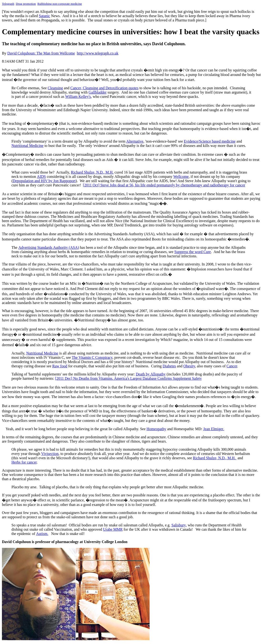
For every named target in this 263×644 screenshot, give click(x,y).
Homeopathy (156, 429)
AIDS (41, 177)
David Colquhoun (41, 53)
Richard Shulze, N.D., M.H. (92, 172)
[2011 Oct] (92, 185)
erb (24, 462)
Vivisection (50, 454)
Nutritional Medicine (28, 146)
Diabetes (169, 366)
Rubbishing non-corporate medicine (60, 4)
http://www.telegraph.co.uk (98, 53)
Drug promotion (26, 4)
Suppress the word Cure (193, 252)
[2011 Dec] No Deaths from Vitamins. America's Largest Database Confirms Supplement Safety (128, 378)
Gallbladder (98, 92)
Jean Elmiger (214, 429)
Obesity (189, 366)
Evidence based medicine (210, 141)
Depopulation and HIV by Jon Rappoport (44, 181)
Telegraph (8, 4)
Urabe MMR (113, 529)
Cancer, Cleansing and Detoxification (104, 88)
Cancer (232, 366)
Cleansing (55, 88)
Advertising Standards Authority (49, 247)
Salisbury (179, 525)
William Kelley (78, 97)
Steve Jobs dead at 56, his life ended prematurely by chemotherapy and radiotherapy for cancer (173, 185)
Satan (44, 16)
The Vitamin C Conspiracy (92, 357)
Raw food (60, 366)
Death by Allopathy (151, 374)
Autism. (42, 534)
